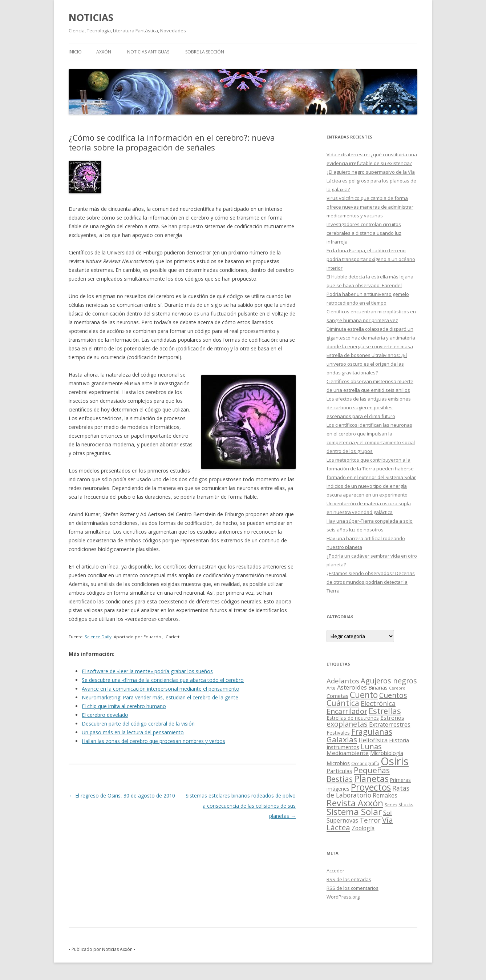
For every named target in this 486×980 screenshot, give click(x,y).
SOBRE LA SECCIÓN (205, 52)
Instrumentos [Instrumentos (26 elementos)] (343, 747)
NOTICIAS (91, 17)
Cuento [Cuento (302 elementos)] (364, 695)
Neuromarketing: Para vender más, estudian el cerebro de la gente (160, 697)
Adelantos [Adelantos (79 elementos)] (343, 681)
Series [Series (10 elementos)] (391, 805)
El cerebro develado (105, 715)
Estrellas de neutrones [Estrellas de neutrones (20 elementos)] (353, 718)
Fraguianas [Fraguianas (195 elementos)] (372, 732)
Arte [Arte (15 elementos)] (331, 688)
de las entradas (349, 879)
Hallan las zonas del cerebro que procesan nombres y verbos (153, 741)
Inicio (75, 52)
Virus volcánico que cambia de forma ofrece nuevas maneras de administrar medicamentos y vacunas (370, 207)
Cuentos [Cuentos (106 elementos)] (393, 695)
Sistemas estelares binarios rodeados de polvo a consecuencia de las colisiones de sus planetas (241, 806)
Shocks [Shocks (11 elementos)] (406, 804)
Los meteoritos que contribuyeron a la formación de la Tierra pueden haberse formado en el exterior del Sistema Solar (371, 469)
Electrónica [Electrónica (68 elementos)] (378, 703)
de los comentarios (353, 888)
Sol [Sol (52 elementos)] (388, 813)
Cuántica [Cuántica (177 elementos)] (343, 703)
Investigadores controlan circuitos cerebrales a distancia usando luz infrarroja (364, 233)
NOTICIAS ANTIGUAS (148, 52)
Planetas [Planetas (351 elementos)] (371, 778)
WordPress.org (343, 897)
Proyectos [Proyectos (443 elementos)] (371, 787)
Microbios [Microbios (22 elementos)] (338, 763)
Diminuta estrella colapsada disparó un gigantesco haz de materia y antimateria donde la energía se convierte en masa (371, 338)
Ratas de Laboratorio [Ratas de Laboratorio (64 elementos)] (368, 792)
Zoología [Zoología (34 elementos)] (363, 828)
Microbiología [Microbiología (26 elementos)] (387, 753)
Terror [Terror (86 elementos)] (370, 820)
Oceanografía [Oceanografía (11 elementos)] (365, 763)
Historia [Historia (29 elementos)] (399, 740)
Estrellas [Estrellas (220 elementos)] (385, 711)
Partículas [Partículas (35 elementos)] (339, 771)
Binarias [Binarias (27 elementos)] (378, 687)
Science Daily (98, 637)
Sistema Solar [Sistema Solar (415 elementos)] (354, 812)
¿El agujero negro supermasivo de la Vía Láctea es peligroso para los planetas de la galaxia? (371, 181)
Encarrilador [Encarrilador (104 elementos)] (347, 711)
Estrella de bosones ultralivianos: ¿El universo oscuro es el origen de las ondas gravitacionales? (367, 364)
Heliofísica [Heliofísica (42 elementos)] (373, 740)
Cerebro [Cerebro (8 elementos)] (397, 688)
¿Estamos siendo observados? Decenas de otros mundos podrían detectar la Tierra (371, 582)
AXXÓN (104, 52)
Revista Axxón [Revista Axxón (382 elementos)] (355, 803)
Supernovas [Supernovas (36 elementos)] (342, 820)
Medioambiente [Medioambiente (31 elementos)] (348, 753)
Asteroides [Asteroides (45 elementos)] (352, 687)
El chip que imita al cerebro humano (124, 706)
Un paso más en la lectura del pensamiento (133, 732)
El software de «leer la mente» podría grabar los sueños (147, 671)
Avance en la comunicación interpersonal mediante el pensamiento (161, 689)
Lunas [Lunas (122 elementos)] (371, 746)
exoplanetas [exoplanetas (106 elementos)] (347, 724)
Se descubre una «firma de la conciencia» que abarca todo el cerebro (163, 680)
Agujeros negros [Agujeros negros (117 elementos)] (389, 681)
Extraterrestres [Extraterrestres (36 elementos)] (390, 724)
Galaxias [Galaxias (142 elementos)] (342, 739)
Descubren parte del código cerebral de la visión (138, 724)
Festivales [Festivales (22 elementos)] (338, 733)
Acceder (335, 871)
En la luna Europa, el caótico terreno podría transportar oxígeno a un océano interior (371, 259)
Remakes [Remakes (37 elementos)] (385, 795)
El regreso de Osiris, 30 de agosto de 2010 (122, 796)
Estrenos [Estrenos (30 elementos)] (392, 718)
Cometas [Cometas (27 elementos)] (337, 696)
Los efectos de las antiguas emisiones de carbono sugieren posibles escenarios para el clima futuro (369, 407)
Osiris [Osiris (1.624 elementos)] (395, 761)
